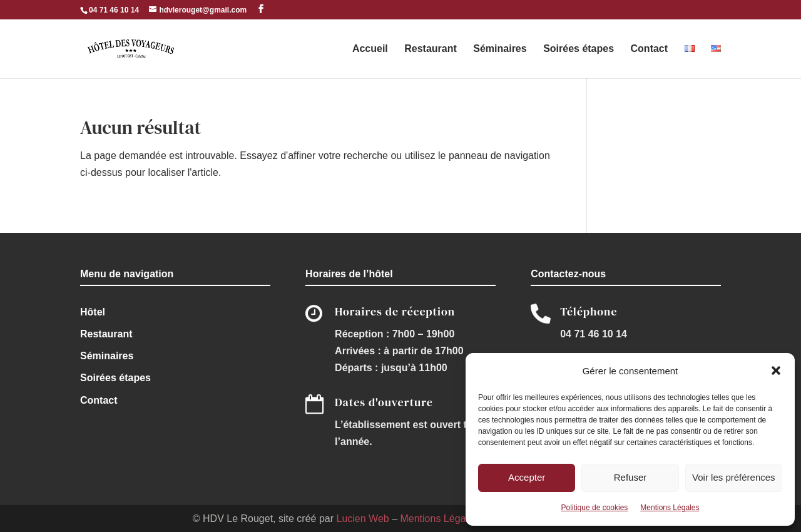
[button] (776, 371)
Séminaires (500, 49)
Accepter (527, 477)
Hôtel (93, 312)
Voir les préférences (734, 477)
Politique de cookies (595, 508)
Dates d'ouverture (384, 402)
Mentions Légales (670, 508)
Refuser (630, 477)
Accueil (370, 49)
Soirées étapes (579, 49)
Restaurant (431, 49)
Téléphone (589, 311)
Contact (650, 49)
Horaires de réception (395, 311)
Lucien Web (362, 519)
